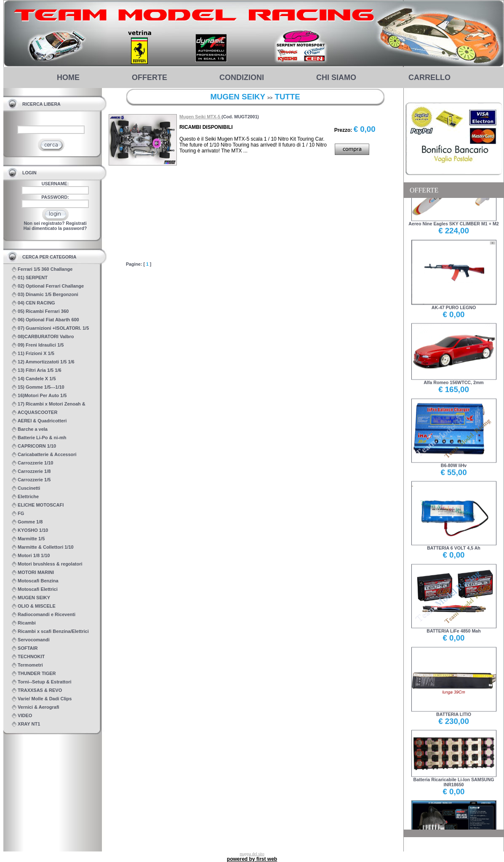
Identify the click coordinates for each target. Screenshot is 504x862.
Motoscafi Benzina (35, 581)
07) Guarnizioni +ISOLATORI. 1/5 (50, 328)
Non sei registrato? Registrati (55, 223)
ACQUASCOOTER (35, 412)
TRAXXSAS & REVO (37, 690)
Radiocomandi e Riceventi (44, 615)
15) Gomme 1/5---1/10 (38, 387)
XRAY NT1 (26, 724)
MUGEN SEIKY (31, 598)
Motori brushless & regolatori (47, 564)
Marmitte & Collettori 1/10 (43, 547)
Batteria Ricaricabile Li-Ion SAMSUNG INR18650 (454, 773)
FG (18, 514)
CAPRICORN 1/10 (34, 446)
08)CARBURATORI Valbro (43, 337)
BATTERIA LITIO (454, 706)
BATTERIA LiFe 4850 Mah (454, 623)
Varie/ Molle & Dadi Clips (42, 699)
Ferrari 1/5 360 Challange (42, 269)
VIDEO (22, 716)
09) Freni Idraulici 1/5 (38, 345)
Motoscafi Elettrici (35, 589)
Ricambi (24, 623)
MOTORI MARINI (33, 572)
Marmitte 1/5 (28, 539)
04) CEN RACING (33, 303)
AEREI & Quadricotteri (39, 421)
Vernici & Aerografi (36, 707)
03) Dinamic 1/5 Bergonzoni (45, 295)
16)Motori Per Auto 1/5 (39, 396)
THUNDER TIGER (34, 674)
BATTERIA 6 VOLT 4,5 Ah (454, 540)
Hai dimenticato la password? (55, 228)
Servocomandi (31, 640)
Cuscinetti (26, 488)
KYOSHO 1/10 (30, 530)
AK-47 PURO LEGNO (454, 299)
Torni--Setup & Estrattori (42, 682)
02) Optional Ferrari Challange (48, 286)
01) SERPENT (30, 278)
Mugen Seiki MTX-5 (200, 117)
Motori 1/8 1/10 (31, 556)
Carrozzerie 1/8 (31, 471)
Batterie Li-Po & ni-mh (39, 438)
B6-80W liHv (454, 457)
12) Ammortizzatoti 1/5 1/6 (43, 362)
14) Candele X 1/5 (34, 379)
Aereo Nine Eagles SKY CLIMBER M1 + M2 (453, 215)
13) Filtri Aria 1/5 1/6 (37, 370)
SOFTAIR (25, 648)
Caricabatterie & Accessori (44, 455)
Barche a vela (30, 429)
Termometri (27, 665)
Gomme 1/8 (27, 522)
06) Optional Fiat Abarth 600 (45, 320)
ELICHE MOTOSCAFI (38, 505)
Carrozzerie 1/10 (32, 463)
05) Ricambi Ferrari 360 (40, 311)
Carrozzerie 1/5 (31, 480)
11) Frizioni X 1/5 (33, 354)
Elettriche (25, 497)
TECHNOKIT (28, 657)
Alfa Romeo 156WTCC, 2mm (454, 374)
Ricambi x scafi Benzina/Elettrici (50, 631)
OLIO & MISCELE (34, 606)
